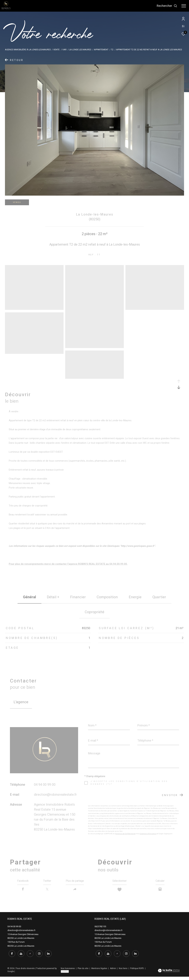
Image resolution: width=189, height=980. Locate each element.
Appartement (101, 50)
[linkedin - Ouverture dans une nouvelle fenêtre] (47, 957)
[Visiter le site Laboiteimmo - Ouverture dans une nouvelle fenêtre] (169, 974)
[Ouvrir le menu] (184, 6)
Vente (56, 50)
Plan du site (83, 972)
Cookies (65, 975)
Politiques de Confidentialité (125, 834)
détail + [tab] (53, 597)
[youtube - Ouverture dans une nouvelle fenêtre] (20, 957)
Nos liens (123, 972)
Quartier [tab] (159, 597)
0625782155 (100, 931)
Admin (113, 972)
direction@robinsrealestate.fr (55, 795)
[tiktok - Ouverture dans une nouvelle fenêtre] (29, 957)
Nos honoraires (68, 972)
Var (64, 50)
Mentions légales (100, 972)
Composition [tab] (107, 597)
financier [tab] (78, 597)
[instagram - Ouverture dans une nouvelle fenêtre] (38, 957)
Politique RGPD (137, 972)
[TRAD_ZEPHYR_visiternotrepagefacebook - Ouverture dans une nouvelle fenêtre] (11, 957)
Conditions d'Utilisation (148, 834)
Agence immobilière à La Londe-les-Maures (28, 50)
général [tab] (29, 597)
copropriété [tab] (94, 612)
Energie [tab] (135, 597)
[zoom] (34, 308)
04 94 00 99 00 (45, 785)
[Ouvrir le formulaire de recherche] (167, 6)
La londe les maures (80, 50)
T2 (112, 50)
